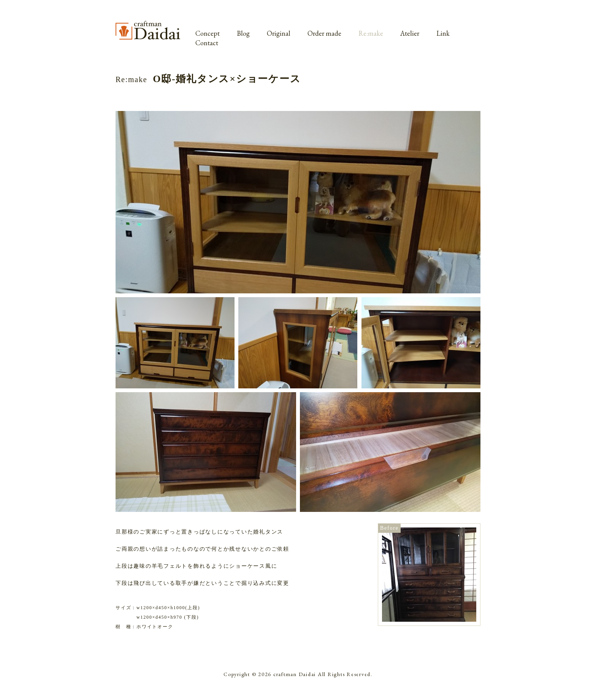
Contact (207, 43)
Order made (324, 33)
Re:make (371, 33)
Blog (243, 33)
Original (279, 33)
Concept (208, 33)
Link (443, 33)
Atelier (410, 33)
